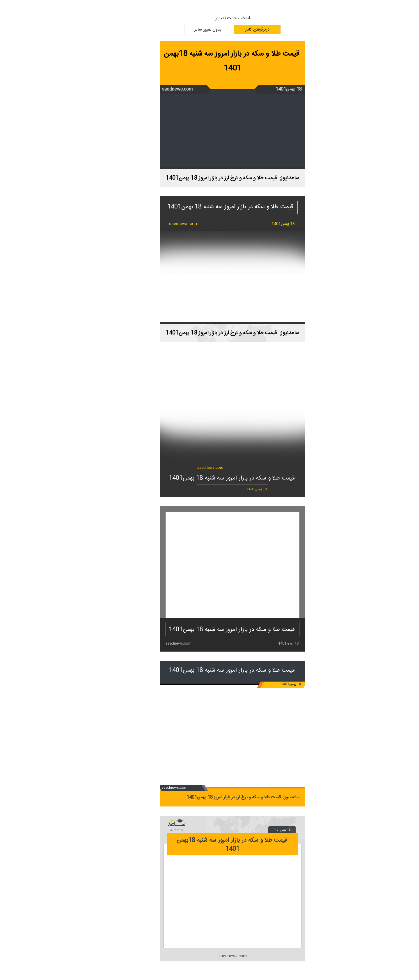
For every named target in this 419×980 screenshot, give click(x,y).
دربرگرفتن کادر (234, 30)
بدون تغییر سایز (185, 30)
